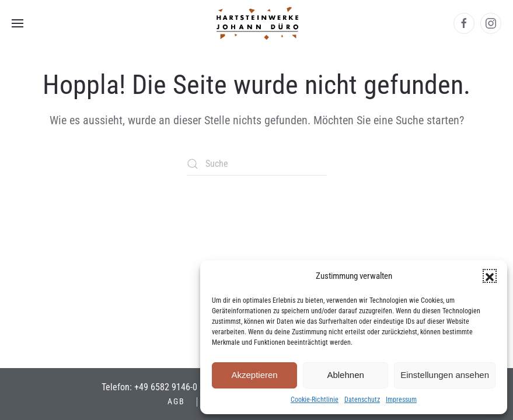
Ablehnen (345, 375)
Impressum (401, 400)
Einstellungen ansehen (445, 375)
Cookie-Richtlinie (315, 400)
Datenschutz (362, 400)
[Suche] (257, 164)
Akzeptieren (254, 375)
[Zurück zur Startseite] (257, 23)
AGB (176, 401)
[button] (490, 276)
